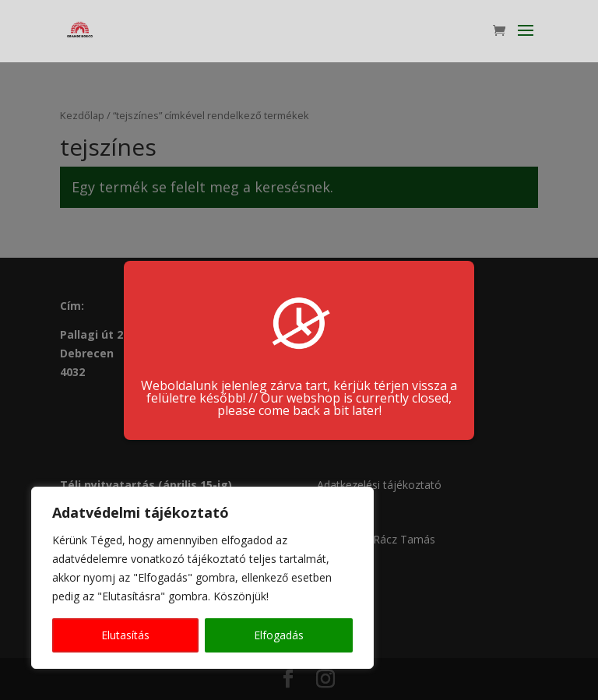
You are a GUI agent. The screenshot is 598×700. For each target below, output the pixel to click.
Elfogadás (279, 635)
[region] (202, 578)
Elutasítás (125, 635)
